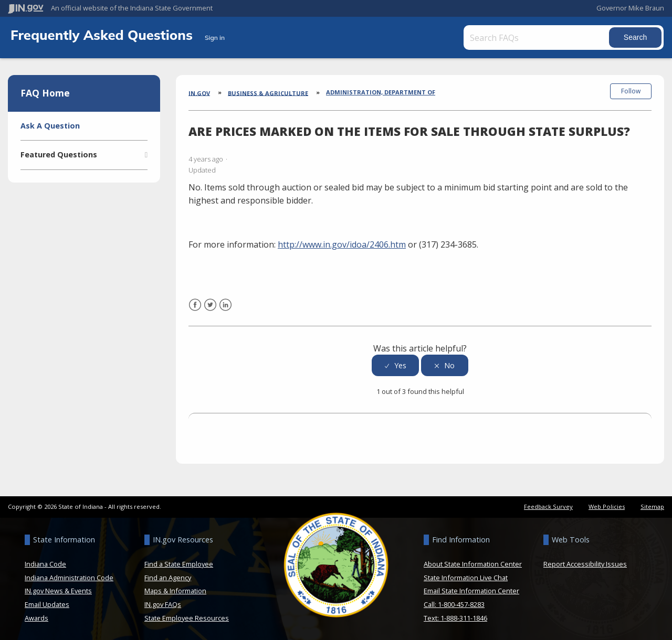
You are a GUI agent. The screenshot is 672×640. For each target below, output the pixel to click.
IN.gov (199, 93)
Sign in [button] (215, 38)
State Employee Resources (187, 616)
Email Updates (47, 603)
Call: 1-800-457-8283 (454, 603)
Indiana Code (45, 562)
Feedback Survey (548, 505)
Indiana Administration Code (69, 576)
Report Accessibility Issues (585, 562)
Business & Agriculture (268, 93)
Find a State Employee (179, 562)
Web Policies (607, 505)
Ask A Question (50, 126)
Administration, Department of (381, 92)
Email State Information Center (471, 590)
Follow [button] (631, 91)
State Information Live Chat (466, 576)
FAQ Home (45, 93)
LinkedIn (225, 310)
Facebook (195, 310)
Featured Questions (59, 154)
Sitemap (652, 505)
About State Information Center (473, 562)
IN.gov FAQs (163, 603)
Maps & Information (175, 590)
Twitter (210, 310)
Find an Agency (168, 576)
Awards (36, 616)
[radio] (395, 364)
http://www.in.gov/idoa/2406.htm (342, 243)
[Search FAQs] (537, 38)
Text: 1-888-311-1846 (455, 616)
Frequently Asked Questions (103, 35)
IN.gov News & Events (58, 590)
